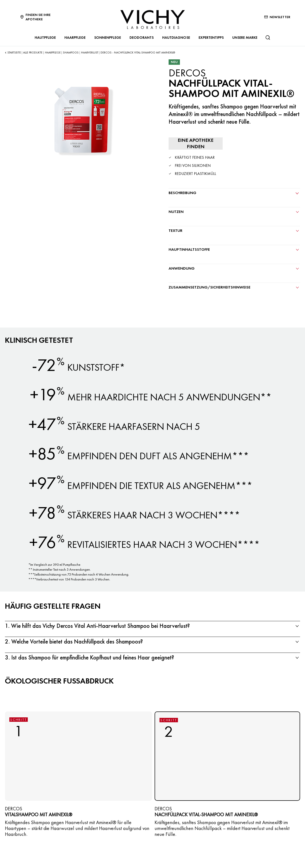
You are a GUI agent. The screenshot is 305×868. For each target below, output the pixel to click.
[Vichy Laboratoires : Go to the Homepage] (153, 20)
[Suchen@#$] (268, 38)
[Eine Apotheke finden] (196, 144)
